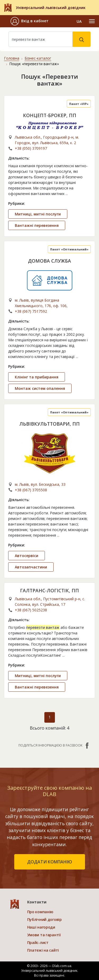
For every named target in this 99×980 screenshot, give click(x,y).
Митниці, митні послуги (38, 214)
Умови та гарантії (44, 935)
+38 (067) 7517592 (31, 311)
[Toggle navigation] (92, 21)
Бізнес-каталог (38, 58)
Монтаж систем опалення (40, 388)
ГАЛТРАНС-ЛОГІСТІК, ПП (49, 590)
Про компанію (40, 912)
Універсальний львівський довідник (51, 8)
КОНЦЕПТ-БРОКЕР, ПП (50, 115)
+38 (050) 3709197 (31, 148)
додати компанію (50, 862)
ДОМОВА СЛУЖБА (49, 261)
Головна (12, 58)
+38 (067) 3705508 (31, 490)
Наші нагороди (41, 927)
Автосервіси (27, 556)
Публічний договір (44, 919)
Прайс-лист (38, 943)
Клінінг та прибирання (37, 377)
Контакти (37, 902)
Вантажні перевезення (37, 225)
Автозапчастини (31, 567)
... (67, 194)
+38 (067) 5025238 (31, 610)
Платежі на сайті (43, 950)
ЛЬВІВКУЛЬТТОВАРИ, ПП (49, 424)
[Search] (41, 39)
